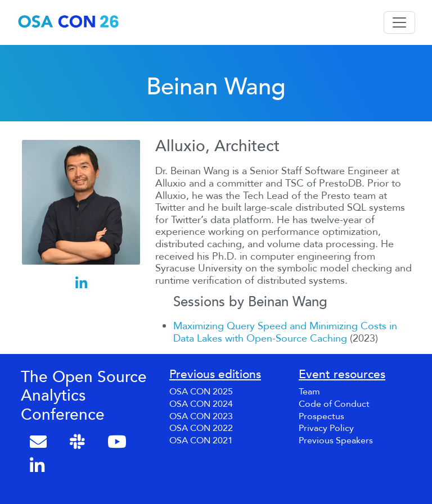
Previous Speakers (336, 441)
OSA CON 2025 (201, 392)
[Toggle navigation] (399, 22)
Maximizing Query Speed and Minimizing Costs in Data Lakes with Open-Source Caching (285, 332)
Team (309, 392)
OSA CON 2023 (201, 416)
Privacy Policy (326, 428)
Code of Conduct (334, 404)
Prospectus (321, 416)
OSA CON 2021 (201, 441)
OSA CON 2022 (201, 428)
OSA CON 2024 (201, 404)
